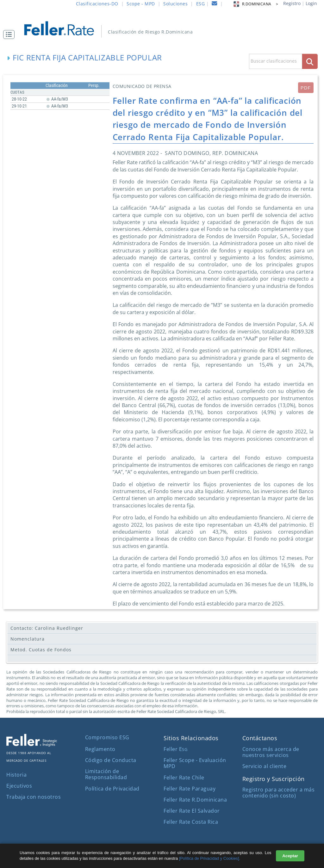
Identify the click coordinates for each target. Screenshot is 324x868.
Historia (16, 775)
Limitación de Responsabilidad (106, 774)
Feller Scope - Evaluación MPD (195, 763)
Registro (292, 3)
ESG (201, 4)
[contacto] (215, 4)
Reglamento (100, 749)
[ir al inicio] (63, 28)
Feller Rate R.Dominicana (195, 800)
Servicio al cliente (265, 766)
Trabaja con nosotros (34, 797)
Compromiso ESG (107, 737)
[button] (10, 34)
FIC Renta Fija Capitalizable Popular (87, 57)
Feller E (175, 749)
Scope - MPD (141, 4)
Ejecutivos (19, 786)
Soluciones (175, 4)
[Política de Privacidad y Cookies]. (210, 858)
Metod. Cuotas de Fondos (41, 650)
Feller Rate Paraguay (190, 789)
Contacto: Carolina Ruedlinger (47, 628)
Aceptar (290, 856)
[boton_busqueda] (310, 61)
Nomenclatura (28, 639)
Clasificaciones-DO (97, 4)
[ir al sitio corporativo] (32, 745)
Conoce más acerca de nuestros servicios (271, 752)
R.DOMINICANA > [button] (255, 4)
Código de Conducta (111, 760)
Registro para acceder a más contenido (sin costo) (279, 793)
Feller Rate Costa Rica (191, 822)
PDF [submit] (306, 88)
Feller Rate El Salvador (192, 811)
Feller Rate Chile (184, 778)
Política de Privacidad (112, 789)
